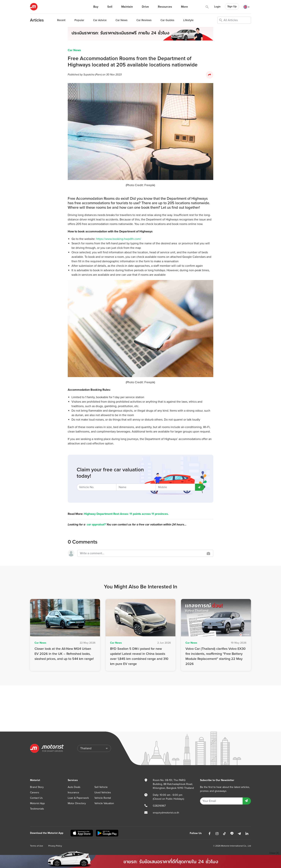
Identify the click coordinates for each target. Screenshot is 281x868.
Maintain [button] (127, 7)
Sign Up (232, 6)
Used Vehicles (103, 792)
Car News (74, 50)
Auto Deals (74, 787)
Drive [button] (145, 7)
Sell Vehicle (101, 787)
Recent (61, 20)
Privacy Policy (55, 846)
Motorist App (37, 803)
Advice (100, 20)
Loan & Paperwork (78, 798)
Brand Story (37, 787)
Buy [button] (96, 7)
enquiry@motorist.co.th (166, 813)
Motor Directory (77, 803)
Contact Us (36, 798)
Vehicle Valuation (104, 803)
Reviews (144, 20)
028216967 (159, 806)
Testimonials (37, 809)
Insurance (73, 792)
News (121, 20)
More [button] (184, 7)
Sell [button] (110, 7)
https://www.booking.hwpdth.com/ (119, 239)
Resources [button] (165, 7)
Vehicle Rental (103, 798)
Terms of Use (37, 846)
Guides (167, 20)
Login (217, 7)
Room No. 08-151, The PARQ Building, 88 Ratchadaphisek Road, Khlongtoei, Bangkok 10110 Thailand (173, 784)
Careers (35, 792)
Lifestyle (188, 20)
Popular (79, 20)
